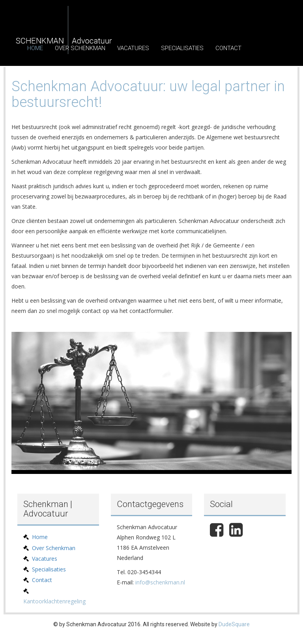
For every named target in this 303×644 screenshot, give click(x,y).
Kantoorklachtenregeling (54, 601)
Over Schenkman (80, 48)
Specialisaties (182, 48)
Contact (228, 48)
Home (35, 48)
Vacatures (133, 48)
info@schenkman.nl (160, 582)
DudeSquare (234, 624)
